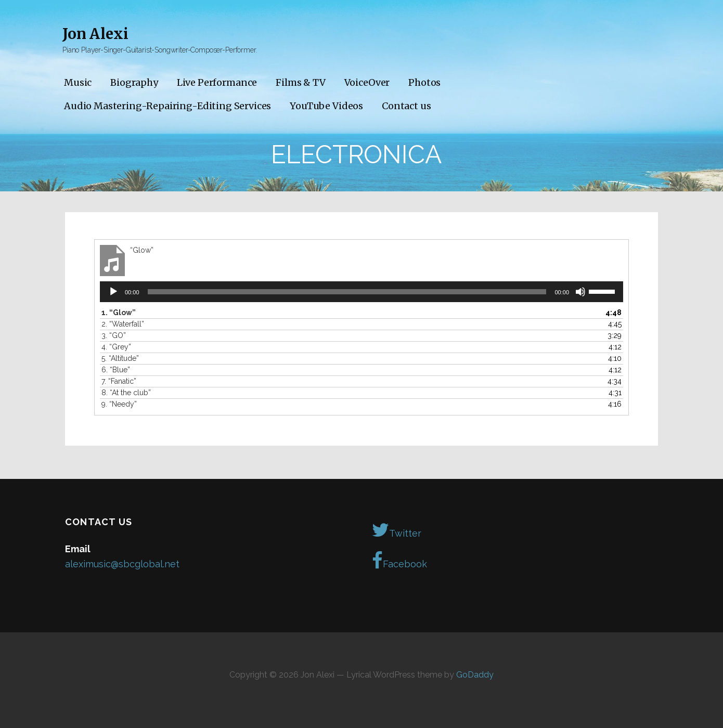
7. (119, 381)
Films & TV (300, 82)
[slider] (347, 292)
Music (78, 82)
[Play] (113, 292)
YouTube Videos (326, 106)
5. (120, 358)
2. (123, 324)
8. (126, 393)
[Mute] (580, 292)
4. (116, 347)
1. (119, 313)
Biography (134, 82)
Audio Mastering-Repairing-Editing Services (167, 106)
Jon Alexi (95, 34)
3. (114, 335)
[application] (361, 292)
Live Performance (217, 82)
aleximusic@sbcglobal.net (122, 564)
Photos (424, 82)
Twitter (397, 530)
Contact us (406, 106)
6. (116, 370)
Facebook (399, 561)
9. (119, 404)
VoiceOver (367, 82)
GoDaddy (475, 675)
